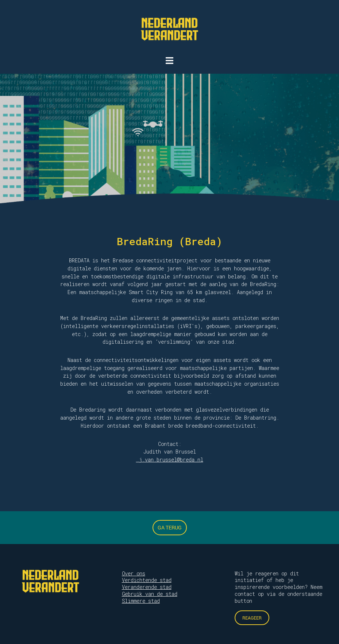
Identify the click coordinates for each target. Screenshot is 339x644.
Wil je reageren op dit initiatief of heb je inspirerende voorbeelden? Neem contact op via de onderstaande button (278, 587)
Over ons (134, 573)
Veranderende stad (147, 587)
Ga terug (170, 527)
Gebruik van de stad (150, 594)
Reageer (252, 618)
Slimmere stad (141, 601)
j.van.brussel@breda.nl (170, 460)
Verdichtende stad (147, 580)
